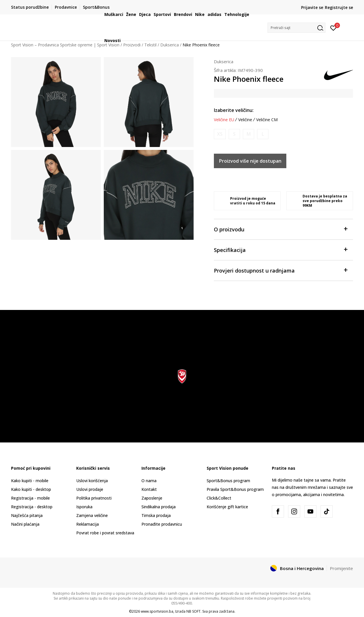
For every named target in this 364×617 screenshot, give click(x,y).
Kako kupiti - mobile (30, 481)
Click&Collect (219, 498)
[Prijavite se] (333, 28)
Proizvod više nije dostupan (250, 161)
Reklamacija (88, 524)
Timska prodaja (156, 515)
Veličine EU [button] (224, 120)
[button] (296, 28)
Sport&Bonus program (228, 481)
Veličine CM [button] (267, 120)
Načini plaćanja (25, 524)
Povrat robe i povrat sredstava (105, 533)
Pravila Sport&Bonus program (235, 489)
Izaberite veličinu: (234, 110)
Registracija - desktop (32, 507)
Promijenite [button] (341, 568)
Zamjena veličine (92, 515)
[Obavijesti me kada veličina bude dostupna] (220, 134)
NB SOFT (193, 611)
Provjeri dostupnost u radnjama (281, 270)
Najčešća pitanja (27, 515)
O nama (149, 481)
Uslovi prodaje (90, 489)
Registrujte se (339, 7)
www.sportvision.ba (157, 611)
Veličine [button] (245, 120)
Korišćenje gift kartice (227, 507)
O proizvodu (281, 229)
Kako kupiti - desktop (31, 489)
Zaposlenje (152, 498)
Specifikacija (281, 249)
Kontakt (149, 489)
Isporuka (84, 507)
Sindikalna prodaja (159, 507)
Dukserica (224, 61)
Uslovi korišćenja (92, 481)
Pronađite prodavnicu (162, 524)
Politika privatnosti (94, 498)
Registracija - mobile (30, 498)
